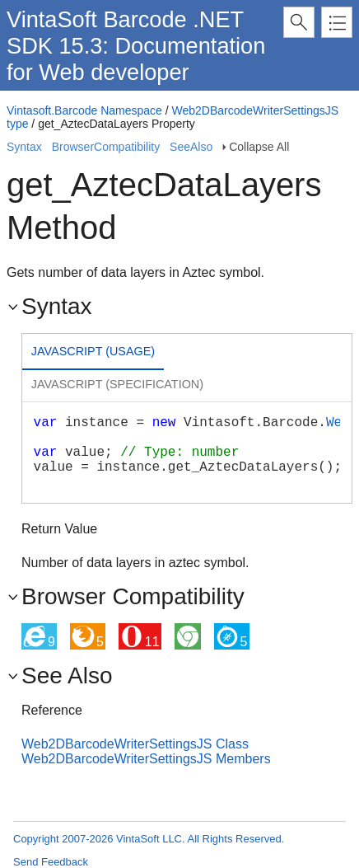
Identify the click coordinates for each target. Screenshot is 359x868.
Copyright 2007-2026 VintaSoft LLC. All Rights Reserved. (149, 839)
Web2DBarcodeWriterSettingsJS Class (135, 744)
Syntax (24, 147)
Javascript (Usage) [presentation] (93, 351)
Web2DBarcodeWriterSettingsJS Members (146, 759)
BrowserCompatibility (106, 147)
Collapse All (259, 147)
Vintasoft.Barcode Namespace (84, 110)
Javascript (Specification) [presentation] (117, 384)
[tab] (93, 353)
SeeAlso (191, 147)
